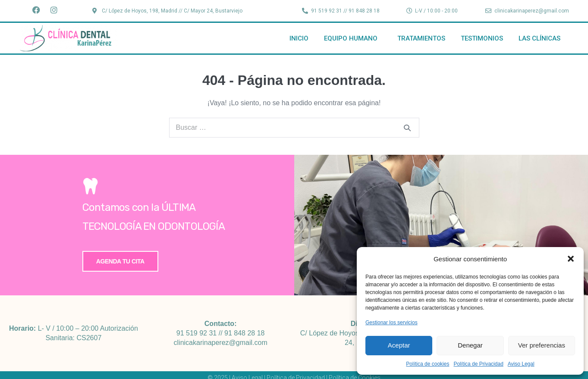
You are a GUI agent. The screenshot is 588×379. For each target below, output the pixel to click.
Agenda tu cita (120, 261)
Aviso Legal (521, 364)
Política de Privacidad (478, 364)
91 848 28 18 (244, 333)
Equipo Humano (353, 38)
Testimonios (482, 38)
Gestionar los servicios (391, 323)
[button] (571, 259)
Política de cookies (428, 364)
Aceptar (399, 345)
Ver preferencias (542, 345)
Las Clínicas (539, 38)
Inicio (299, 38)
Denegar (470, 345)
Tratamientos (421, 38)
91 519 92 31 (197, 333)
